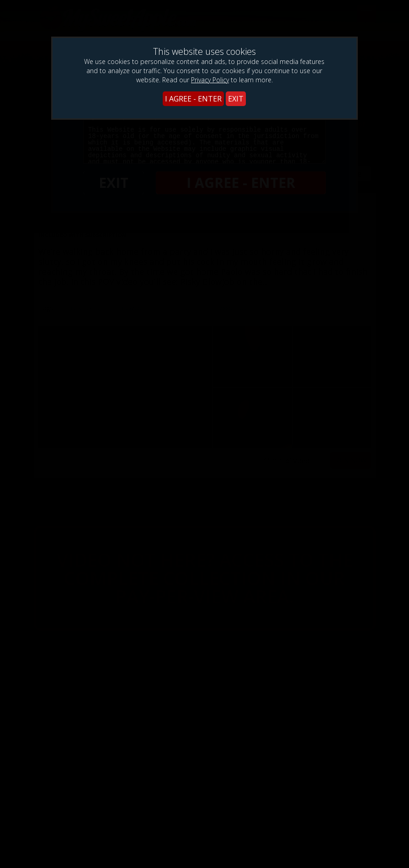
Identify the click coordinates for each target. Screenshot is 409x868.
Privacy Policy (210, 80)
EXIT (236, 99)
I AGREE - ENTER (193, 99)
